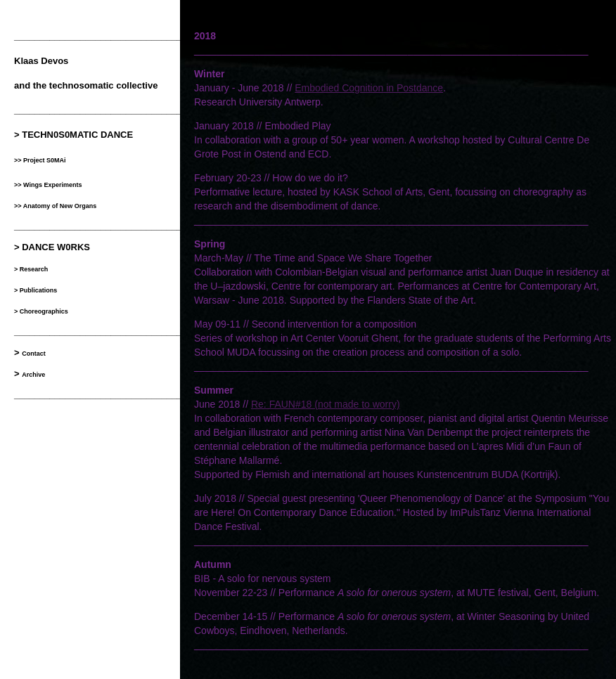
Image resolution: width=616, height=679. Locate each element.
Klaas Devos (41, 61)
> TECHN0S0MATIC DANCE (73, 135)
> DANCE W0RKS (52, 247)
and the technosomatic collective (86, 85)
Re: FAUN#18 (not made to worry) (326, 404)
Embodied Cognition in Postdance (369, 88)
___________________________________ (103, 395)
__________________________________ (101, 36)
